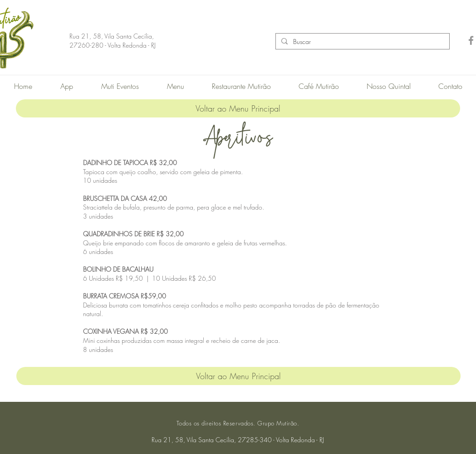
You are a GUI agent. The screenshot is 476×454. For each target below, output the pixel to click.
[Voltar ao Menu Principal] (238, 108)
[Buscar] (362, 42)
